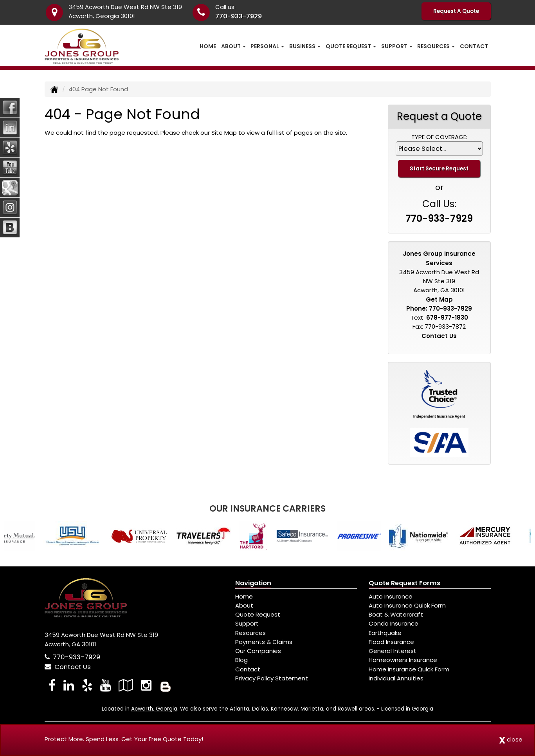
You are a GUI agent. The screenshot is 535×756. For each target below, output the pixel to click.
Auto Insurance (391, 596)
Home (208, 46)
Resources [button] (436, 46)
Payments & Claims (264, 642)
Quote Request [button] (351, 46)
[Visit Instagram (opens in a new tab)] (146, 685)
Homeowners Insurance (403, 660)
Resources (250, 633)
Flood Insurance (391, 642)
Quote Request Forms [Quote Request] (404, 583)
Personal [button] (267, 46)
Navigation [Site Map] (253, 583)
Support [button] (397, 46)
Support (247, 623)
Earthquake (385, 633)
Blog (241, 660)
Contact (474, 46)
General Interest (393, 651)
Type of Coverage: (439, 137)
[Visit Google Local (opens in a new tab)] (126, 685)
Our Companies (258, 651)
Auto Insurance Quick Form (407, 605)
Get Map (439, 299)
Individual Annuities (396, 678)
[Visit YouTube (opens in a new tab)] (105, 685)
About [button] (233, 46)
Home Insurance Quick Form (409, 669)
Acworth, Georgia (154, 709)
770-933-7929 (239, 16)
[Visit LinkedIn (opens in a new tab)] (69, 685)
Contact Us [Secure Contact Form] (439, 336)
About (244, 605)
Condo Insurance (394, 623)
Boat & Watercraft (396, 614)
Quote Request (258, 614)
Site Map (224, 133)
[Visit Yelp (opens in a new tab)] (87, 685)
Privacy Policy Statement (272, 678)
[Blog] (166, 685)
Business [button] (305, 46)
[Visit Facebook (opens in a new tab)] (52, 685)
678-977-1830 (447, 317)
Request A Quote (456, 11)
